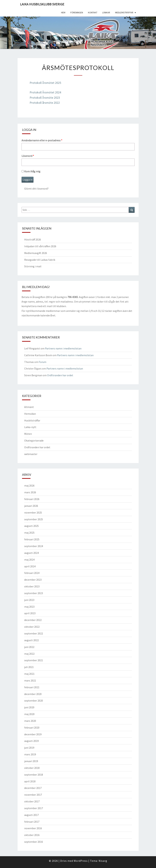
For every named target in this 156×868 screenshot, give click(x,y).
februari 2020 (32, 728)
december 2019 (33, 734)
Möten (28, 434)
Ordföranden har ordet (60, 375)
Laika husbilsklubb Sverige (42, 4)
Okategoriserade (34, 440)
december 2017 (33, 788)
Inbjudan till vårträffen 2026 (40, 246)
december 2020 (33, 694)
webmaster (31, 454)
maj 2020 (29, 714)
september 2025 (34, 519)
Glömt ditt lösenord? (36, 189)
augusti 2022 (31, 640)
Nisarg (103, 861)
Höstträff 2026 (33, 239)
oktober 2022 (32, 627)
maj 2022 (29, 654)
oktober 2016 (32, 835)
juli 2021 (29, 667)
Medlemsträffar (124, 12)
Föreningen (77, 12)
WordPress (81, 861)
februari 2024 (32, 573)
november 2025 (33, 513)
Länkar (106, 12)
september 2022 (34, 633)
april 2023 (30, 613)
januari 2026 (31, 506)
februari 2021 (32, 687)
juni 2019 (29, 748)
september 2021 (34, 660)
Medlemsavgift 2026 (36, 253)
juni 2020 (29, 707)
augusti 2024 (31, 553)
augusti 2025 (31, 526)
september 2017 (34, 808)
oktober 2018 (32, 768)
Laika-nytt (30, 427)
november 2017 (33, 795)
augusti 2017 (31, 815)
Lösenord (28, 156)
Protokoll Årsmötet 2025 (45, 83)
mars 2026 (30, 492)
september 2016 (34, 842)
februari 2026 (32, 499)
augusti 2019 (31, 741)
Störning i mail (33, 266)
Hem (63, 12)
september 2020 (34, 701)
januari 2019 (31, 761)
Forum (42, 362)
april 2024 (30, 566)
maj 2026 (29, 486)
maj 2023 (29, 607)
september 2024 (34, 546)
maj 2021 (29, 674)
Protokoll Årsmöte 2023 (45, 98)
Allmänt (29, 407)
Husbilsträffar (32, 420)
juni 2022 (29, 647)
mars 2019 (30, 754)
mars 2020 (30, 721)
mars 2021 (30, 680)
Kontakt (93, 12)
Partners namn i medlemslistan (63, 348)
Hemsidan (30, 414)
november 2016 (33, 828)
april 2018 (30, 781)
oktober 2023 (32, 586)
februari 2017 (32, 822)
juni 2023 (29, 600)
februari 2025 (32, 539)
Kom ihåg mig (31, 171)
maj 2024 (29, 560)
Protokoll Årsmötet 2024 (45, 92)
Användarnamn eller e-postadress (42, 140)
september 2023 (34, 593)
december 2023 (33, 580)
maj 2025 (29, 533)
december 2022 (33, 620)
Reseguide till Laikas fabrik (40, 260)
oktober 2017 (32, 801)
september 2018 (34, 775)
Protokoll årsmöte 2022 (45, 103)
